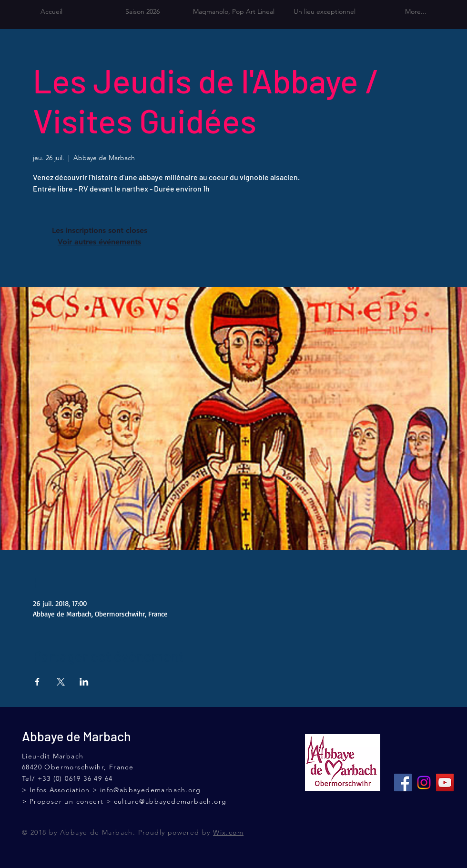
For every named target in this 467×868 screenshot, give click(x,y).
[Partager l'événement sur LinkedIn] (84, 682)
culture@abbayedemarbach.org (170, 801)
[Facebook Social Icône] (403, 782)
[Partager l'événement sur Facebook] (37, 682)
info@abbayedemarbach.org (151, 790)
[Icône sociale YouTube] (445, 782)
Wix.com (228, 832)
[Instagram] (424, 782)
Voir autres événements (99, 242)
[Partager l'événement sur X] (61, 682)
